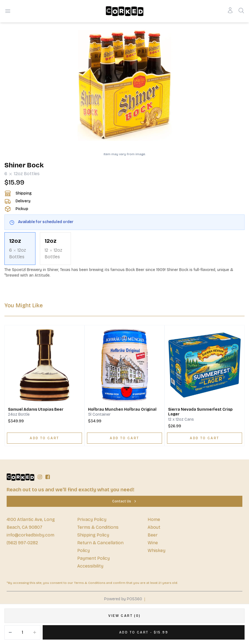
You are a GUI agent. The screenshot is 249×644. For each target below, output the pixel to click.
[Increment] (35, 632)
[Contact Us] (124, 501)
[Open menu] (8, 11)
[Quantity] (22, 632)
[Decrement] (10, 632)
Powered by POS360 (123, 599)
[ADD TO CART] (44, 438)
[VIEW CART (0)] (124, 616)
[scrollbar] (124, 249)
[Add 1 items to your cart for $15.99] (144, 632)
